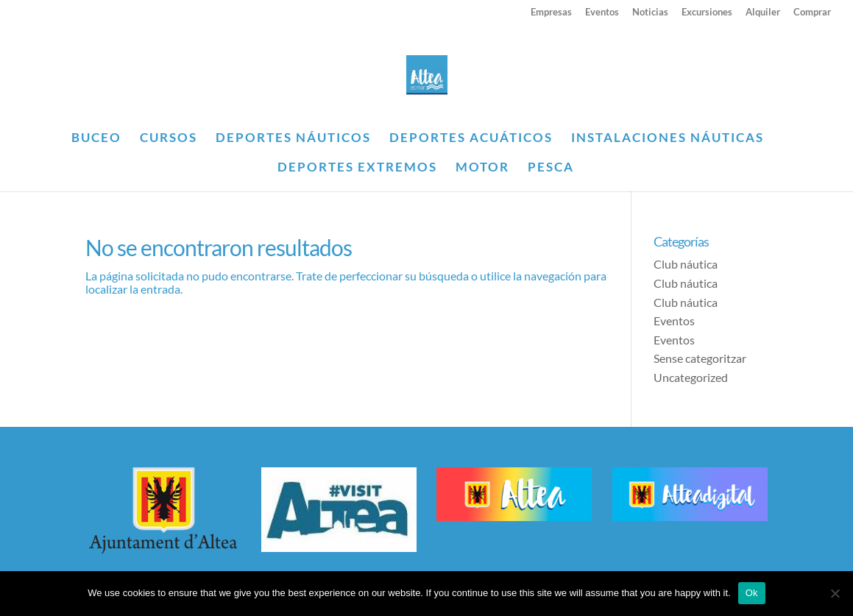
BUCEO (96, 139)
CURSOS (169, 139)
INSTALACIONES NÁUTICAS (668, 139)
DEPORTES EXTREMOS (357, 168)
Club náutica (686, 264)
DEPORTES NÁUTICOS (293, 139)
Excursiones (707, 13)
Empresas (551, 13)
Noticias (650, 13)
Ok (752, 593)
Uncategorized (691, 377)
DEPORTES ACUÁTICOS (471, 139)
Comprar (812, 13)
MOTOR (482, 168)
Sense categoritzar (700, 358)
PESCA (551, 168)
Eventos (602, 13)
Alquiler (763, 13)
